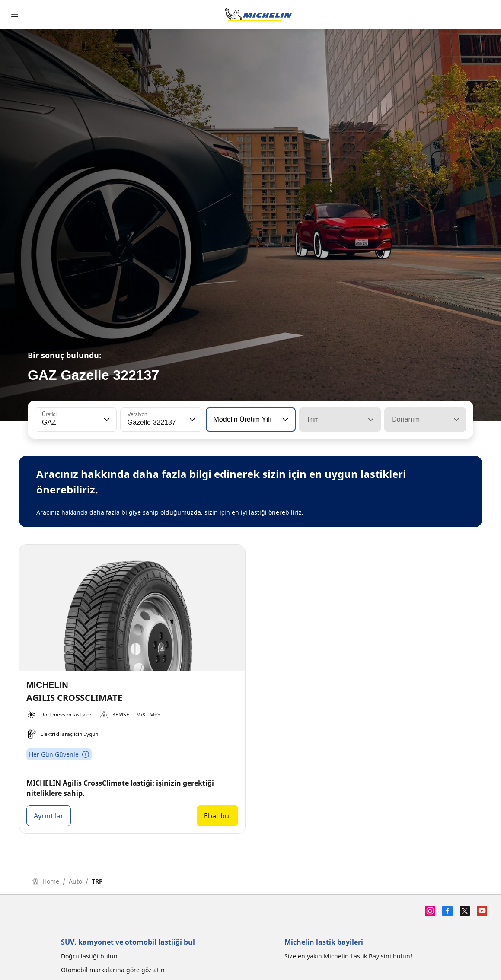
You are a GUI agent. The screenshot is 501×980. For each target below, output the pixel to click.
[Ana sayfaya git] (258, 15)
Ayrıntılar (49, 816)
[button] (106, 420)
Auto (75, 881)
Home (46, 881)
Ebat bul (217, 816)
